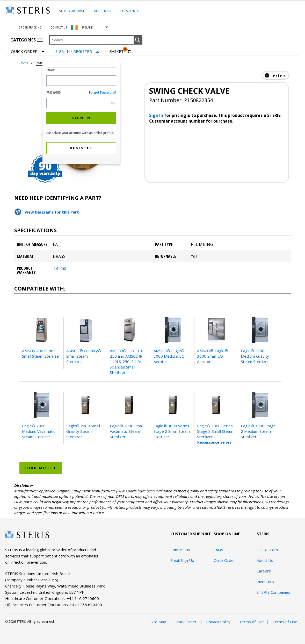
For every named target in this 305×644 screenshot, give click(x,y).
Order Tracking (30, 27)
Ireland (88, 27)
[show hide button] (113, 103)
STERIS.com (267, 550)
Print (279, 76)
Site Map (158, 622)
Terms (60, 268)
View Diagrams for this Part (52, 212)
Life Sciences (129, 11)
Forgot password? (103, 92)
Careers (264, 571)
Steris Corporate (72, 11)
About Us (265, 560)
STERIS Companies (273, 592)
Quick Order (28, 52)
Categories (27, 40)
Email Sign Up (182, 560)
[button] (138, 40)
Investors (265, 582)
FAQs (218, 550)
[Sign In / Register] (77, 51)
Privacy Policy (218, 622)
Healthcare (103, 11)
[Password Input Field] (81, 103)
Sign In (157, 115)
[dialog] (81, 114)
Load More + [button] (40, 468)
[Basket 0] (120, 51)
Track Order (186, 622)
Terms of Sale (251, 622)
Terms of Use (285, 622)
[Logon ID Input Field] (81, 81)
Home (24, 63)
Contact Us (59, 27)
